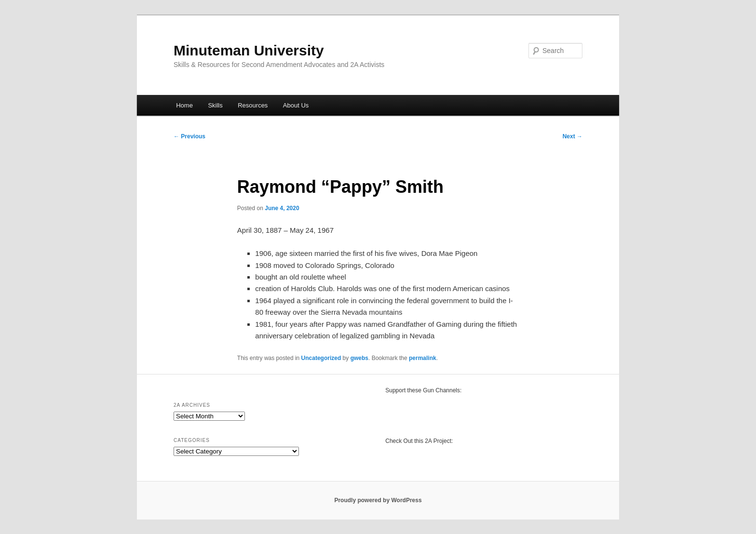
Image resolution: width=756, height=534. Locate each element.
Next (573, 136)
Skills (215, 105)
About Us (296, 105)
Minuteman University (249, 50)
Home (184, 105)
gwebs (359, 358)
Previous (189, 136)
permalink (423, 358)
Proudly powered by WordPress (378, 500)
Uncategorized (321, 358)
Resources (253, 105)
